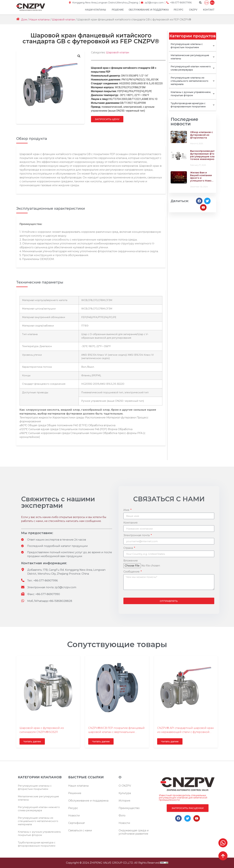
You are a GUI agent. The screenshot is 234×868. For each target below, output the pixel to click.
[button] (200, 3)
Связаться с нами (80, 830)
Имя (224, 510)
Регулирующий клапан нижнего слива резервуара (193, 68)
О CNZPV (125, 786)
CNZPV (193, 10)
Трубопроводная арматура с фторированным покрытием (193, 105)
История (124, 801)
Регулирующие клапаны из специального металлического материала (193, 81)
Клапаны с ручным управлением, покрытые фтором (193, 94)
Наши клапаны (96, 10)
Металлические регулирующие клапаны (193, 57)
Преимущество (129, 808)
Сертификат (77, 823)
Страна (226, 548)
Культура (125, 793)
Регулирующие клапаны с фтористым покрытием (193, 46)
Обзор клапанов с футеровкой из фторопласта (201, 135)
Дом (24, 20)
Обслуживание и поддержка (149, 10)
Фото (122, 816)
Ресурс (179, 10)
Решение (118, 10)
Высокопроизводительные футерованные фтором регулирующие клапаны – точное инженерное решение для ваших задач (207, 156)
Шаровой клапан (63, 20)
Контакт (209, 10)
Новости (74, 816)
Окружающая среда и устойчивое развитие (134, 832)
